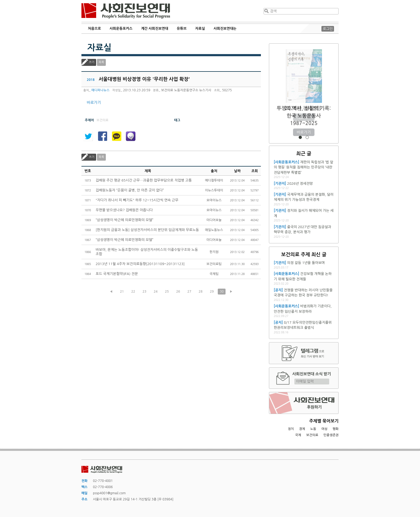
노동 (313, 429)
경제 (302, 429)
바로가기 (94, 103)
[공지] (278, 290)
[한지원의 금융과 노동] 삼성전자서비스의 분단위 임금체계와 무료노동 (147, 230)
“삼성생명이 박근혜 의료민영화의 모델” (125, 220)
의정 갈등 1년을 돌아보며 (306, 263)
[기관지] (280, 184)
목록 (101, 62)
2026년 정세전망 (304, 108)
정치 (291, 429)
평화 (335, 429)
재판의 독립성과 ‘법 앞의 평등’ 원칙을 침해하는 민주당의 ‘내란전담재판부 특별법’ (303, 167)
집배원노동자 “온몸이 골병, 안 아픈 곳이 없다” (130, 190)
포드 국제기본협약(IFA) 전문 (117, 274)
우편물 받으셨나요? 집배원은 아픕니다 (124, 210)
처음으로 (94, 29)
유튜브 (182, 29)
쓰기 (92, 62)
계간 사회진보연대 (154, 29)
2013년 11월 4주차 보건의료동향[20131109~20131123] (140, 264)
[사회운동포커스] (286, 162)
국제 (298, 435)
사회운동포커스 (121, 29)
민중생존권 (331, 435)
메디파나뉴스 (100, 90)
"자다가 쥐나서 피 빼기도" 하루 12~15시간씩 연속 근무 (137, 200)
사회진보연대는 (225, 29)
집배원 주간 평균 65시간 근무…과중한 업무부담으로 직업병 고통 (144, 180)
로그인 (328, 29)
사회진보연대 (126, 11)
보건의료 (312, 435)
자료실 (200, 29)
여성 (325, 429)
